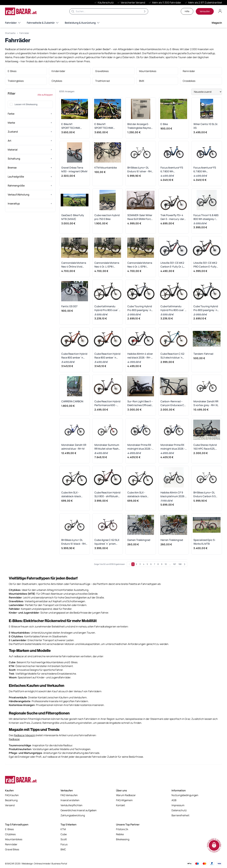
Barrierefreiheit (180, 816)
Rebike (120, 835)
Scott (64, 840)
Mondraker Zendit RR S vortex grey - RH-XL (206, 403)
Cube (64, 835)
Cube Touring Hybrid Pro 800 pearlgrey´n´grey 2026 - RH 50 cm (206, 308)
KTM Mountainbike (106, 168)
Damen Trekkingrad (139, 540)
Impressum (178, 806)
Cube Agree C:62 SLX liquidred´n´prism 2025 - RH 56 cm (107, 542)
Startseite (10, 33)
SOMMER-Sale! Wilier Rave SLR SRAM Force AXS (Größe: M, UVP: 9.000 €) (140, 217)
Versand (10, 806)
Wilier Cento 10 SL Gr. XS (206, 126)
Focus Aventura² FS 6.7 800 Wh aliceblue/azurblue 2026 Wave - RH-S (205, 170)
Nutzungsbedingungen (185, 795)
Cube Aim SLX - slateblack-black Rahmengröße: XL (138, 494)
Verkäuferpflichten (71, 806)
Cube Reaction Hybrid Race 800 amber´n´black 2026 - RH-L (107, 356)
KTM (63, 830)
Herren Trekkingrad (172, 540)
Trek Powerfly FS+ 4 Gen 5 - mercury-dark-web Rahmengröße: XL (174, 217)
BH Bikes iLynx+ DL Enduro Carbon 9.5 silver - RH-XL (205, 494)
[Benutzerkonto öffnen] (220, 11)
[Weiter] (185, 564)
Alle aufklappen (45, 95)
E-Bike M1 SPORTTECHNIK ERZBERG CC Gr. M (72, 126)
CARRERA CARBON (72, 401)
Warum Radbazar (126, 795)
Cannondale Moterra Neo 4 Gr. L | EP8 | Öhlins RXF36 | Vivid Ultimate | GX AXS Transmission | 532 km (107, 265)
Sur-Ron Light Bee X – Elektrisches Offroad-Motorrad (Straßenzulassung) (140, 403)
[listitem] (26, 71)
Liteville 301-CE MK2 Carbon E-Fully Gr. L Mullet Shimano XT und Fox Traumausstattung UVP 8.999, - (172, 265)
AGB (174, 801)
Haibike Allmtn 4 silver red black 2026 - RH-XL (140, 356)
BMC (63, 850)
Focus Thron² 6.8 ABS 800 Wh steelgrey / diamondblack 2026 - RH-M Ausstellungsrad (206, 217)
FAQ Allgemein (124, 801)
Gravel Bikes (12, 850)
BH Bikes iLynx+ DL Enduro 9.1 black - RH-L (74, 542)
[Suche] (109, 11)
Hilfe (187, 11)
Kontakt (121, 806)
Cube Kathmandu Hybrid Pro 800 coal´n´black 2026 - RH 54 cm (173, 308)
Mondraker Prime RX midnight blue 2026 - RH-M (173, 447)
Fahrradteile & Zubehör (43, 23)
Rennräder (11, 845)
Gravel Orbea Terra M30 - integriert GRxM (74, 169)
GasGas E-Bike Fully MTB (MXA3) (73, 217)
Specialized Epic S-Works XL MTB (205, 542)
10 (166, 564)
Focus (64, 845)
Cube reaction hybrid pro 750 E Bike (107, 217)
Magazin (217, 23)
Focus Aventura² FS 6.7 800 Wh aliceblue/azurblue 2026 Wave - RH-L (172, 170)
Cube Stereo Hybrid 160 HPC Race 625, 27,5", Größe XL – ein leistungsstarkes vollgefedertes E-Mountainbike (205, 447)
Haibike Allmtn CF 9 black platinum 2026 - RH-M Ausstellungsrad (173, 494)
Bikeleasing (123, 840)
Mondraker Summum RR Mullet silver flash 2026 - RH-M (107, 447)
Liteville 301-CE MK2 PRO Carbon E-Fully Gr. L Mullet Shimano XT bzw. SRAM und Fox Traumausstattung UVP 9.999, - (205, 265)
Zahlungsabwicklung (73, 816)
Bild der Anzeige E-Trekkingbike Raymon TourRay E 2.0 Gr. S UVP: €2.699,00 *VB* (140, 126)
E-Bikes (9, 830)
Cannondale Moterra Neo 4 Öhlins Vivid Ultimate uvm (74, 265)
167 (175, 564)
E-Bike (164, 124)
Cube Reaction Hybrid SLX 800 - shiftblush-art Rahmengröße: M (107, 494)
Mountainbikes (14, 840)
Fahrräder (13, 23)
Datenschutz (179, 811)
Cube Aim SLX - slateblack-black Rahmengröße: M (71, 494)
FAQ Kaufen (12, 795)
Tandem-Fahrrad (203, 354)
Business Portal (59, 864)
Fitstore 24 (122, 830)
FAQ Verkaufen (69, 795)
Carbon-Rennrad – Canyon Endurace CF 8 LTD (173, 403)
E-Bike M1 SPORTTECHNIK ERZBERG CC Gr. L (105, 126)
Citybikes (10, 835)
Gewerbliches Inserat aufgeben (79, 811)
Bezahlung (11, 801)
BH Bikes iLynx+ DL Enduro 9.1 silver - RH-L (140, 170)
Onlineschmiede (42, 864)
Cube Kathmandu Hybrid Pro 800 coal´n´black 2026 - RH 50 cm (107, 308)
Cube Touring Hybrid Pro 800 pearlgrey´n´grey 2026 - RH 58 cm (140, 308)
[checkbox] (11, 104)
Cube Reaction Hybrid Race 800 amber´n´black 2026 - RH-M (74, 356)
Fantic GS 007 (69, 306)
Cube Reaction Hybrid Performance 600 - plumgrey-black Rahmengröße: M (107, 403)
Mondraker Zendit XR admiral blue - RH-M (74, 447)
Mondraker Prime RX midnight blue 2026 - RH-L (140, 447)
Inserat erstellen (70, 801)
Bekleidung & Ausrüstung (82, 23)
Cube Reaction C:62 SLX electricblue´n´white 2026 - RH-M (172, 356)
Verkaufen (205, 11)
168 (180, 564)
